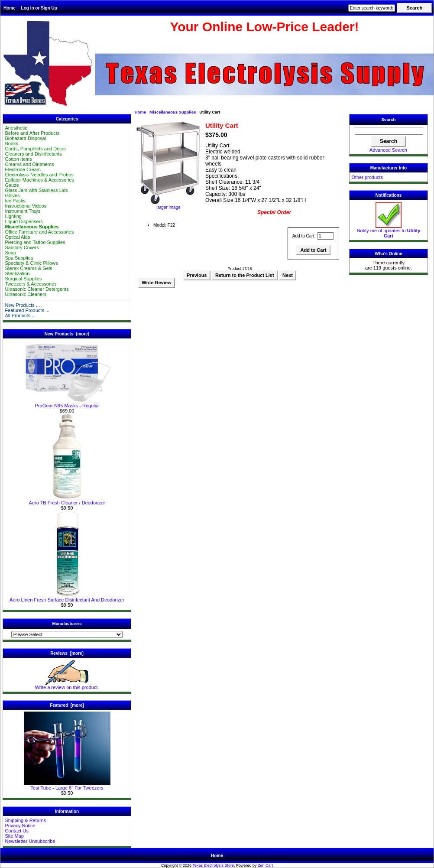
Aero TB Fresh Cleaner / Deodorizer (67, 501)
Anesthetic (16, 128)
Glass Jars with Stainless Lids (36, 190)
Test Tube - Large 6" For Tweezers (67, 786)
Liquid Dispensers (24, 221)
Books (11, 143)
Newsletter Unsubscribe (30, 841)
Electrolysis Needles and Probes (39, 175)
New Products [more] (67, 334)
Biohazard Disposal (25, 138)
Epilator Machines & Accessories (39, 180)
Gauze (12, 185)
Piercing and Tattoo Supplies (35, 242)
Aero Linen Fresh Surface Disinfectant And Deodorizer (67, 598)
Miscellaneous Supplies (173, 112)
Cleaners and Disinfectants (33, 154)
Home (10, 8)
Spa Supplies (19, 258)
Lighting (13, 216)
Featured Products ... (27, 310)
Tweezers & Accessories (31, 284)
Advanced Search (388, 150)
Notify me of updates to (389, 231)
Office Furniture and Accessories (39, 232)
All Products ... (20, 315)
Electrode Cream (23, 169)
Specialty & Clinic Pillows (31, 263)
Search (389, 119)
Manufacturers (67, 623)
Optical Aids (17, 237)
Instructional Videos (26, 206)
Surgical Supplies (23, 279)
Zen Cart (265, 865)
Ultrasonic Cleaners (26, 294)
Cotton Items (18, 159)
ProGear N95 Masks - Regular (67, 403)
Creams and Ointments (29, 164)
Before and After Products (32, 133)
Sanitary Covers (22, 247)
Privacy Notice (20, 826)
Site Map (14, 836)
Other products (367, 177)
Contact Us (16, 831)
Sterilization (17, 273)
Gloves (12, 195)
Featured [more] (67, 705)
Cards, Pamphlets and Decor (35, 149)
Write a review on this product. (67, 685)
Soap (10, 253)
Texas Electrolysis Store (213, 865)
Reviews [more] (67, 653)
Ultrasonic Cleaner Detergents (37, 289)
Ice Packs (15, 201)
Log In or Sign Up (39, 8)
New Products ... (22, 305)
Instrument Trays (23, 211)
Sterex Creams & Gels (28, 268)
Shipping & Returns (25, 820)
